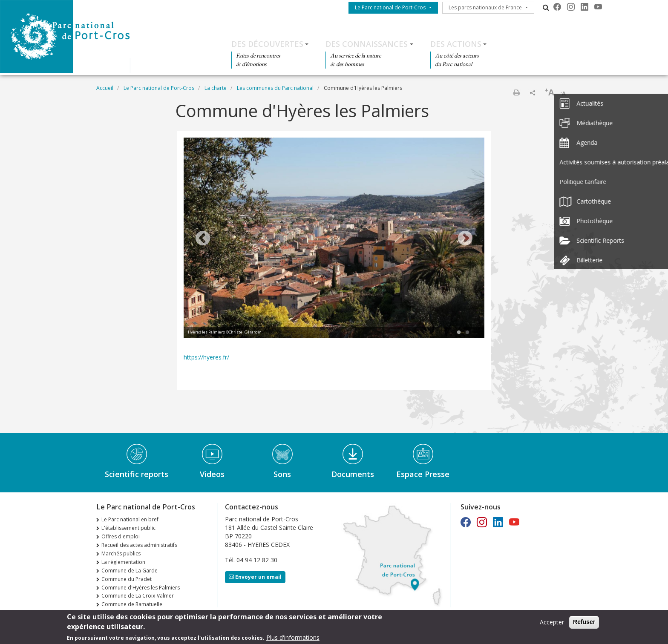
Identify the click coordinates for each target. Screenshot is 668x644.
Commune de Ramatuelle (132, 604)
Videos (212, 474)
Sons (282, 474)
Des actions (456, 44)
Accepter (552, 623)
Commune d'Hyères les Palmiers (141, 588)
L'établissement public (128, 528)
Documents (353, 474)
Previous (203, 239)
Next (465, 239)
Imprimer (516, 92)
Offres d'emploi (121, 536)
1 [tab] (459, 333)
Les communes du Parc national (275, 88)
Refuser (584, 623)
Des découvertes (267, 44)
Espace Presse (423, 474)
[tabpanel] (334, 239)
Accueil (105, 88)
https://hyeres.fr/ (206, 357)
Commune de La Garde (130, 571)
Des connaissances (367, 44)
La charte (216, 88)
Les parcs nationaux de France (485, 7)
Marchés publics (121, 553)
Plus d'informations (293, 638)
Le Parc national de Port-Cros (390, 7)
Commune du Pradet (127, 579)
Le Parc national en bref (130, 519)
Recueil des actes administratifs (139, 545)
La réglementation (123, 562)
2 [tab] (467, 333)
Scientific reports (137, 474)
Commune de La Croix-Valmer (138, 596)
